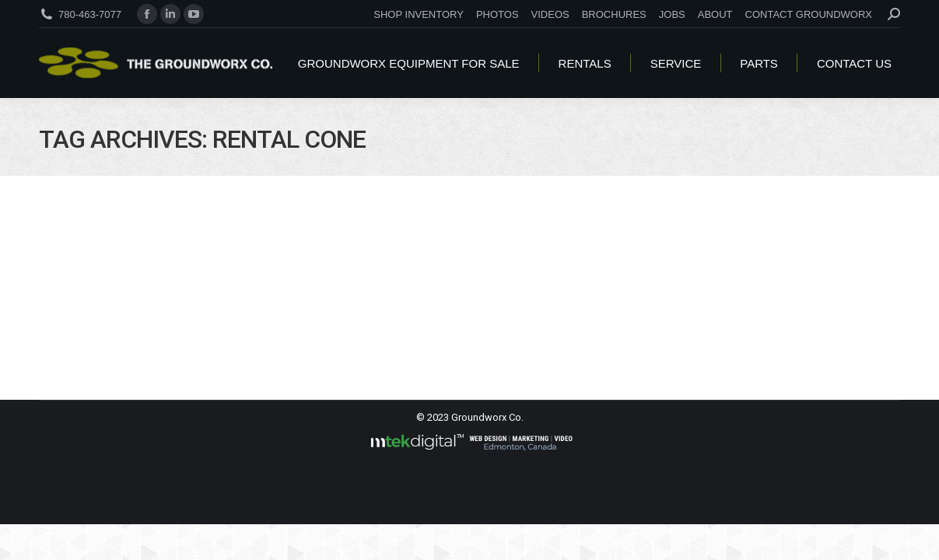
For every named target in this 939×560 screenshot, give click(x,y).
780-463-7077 (90, 14)
